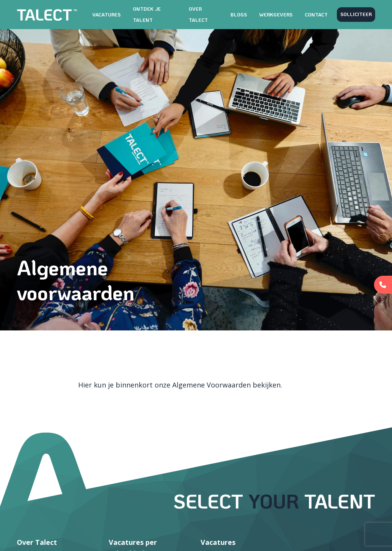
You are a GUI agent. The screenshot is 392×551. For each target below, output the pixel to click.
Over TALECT (198, 14)
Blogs (239, 15)
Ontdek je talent (147, 14)
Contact (316, 15)
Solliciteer (356, 14)
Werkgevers (276, 15)
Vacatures (106, 15)
